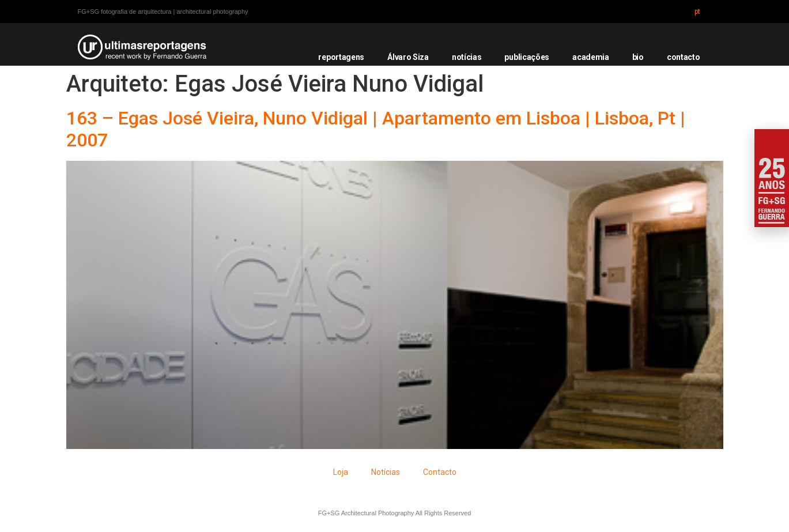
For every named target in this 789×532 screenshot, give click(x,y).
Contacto (440, 472)
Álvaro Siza (408, 57)
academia (591, 57)
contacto (684, 57)
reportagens (341, 57)
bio (638, 57)
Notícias (386, 472)
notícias (467, 57)
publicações (527, 57)
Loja (341, 472)
